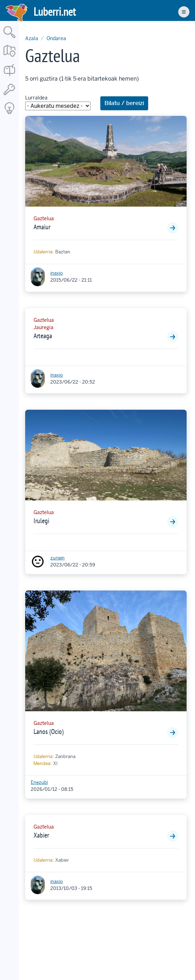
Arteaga (43, 336)
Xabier (41, 835)
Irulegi (41, 521)
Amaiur (42, 227)
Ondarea (56, 38)
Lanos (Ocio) (49, 732)
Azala (32, 38)
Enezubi (39, 782)
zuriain (57, 558)
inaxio (57, 273)
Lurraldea (36, 98)
